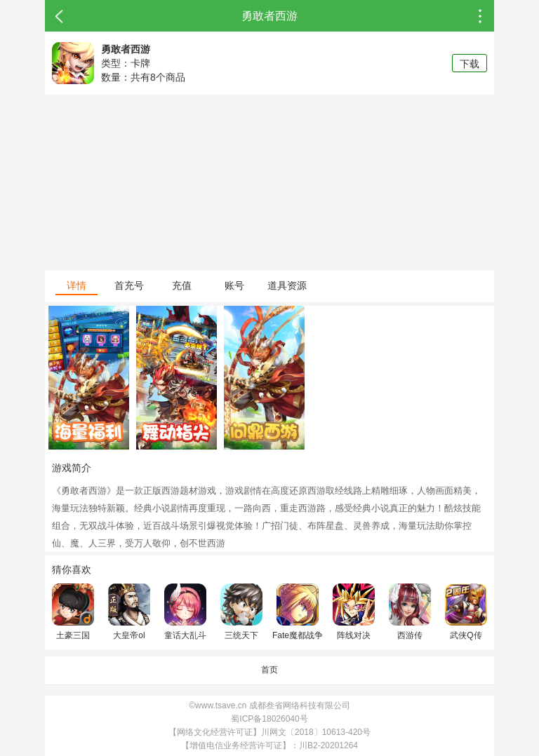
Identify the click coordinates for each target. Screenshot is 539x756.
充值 (182, 285)
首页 (269, 670)
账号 (234, 285)
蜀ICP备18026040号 (269, 719)
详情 (76, 285)
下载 (470, 64)
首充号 (129, 285)
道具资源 (287, 285)
